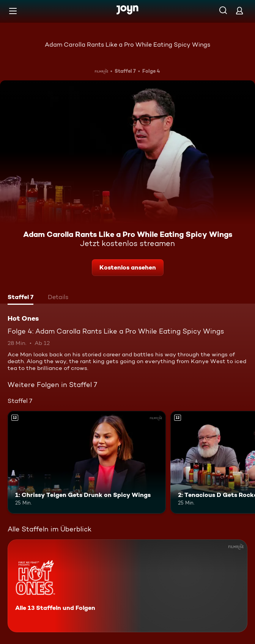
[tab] (20, 298)
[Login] (239, 10)
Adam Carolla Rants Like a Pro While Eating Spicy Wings (127, 45)
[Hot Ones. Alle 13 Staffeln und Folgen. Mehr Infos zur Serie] (127, 586)
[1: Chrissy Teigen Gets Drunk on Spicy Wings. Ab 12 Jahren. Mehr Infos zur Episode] (87, 462)
